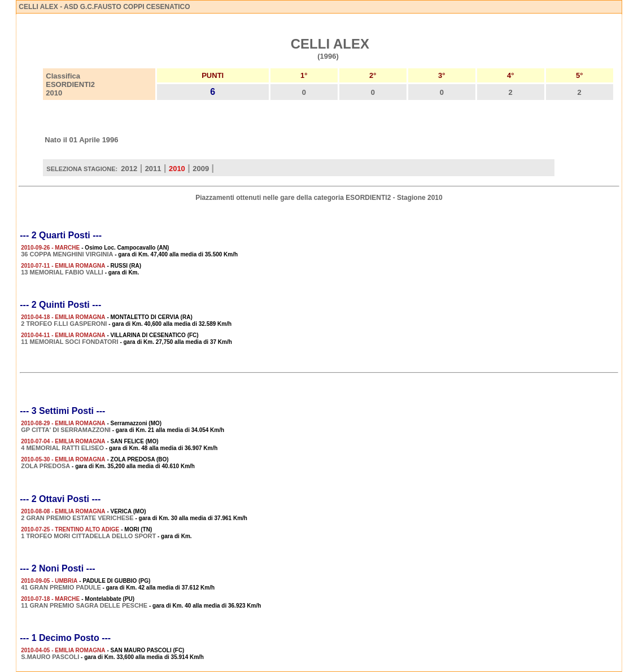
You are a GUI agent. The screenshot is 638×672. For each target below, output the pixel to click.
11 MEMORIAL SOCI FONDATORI (69, 342)
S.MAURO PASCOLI (50, 657)
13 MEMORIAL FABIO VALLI (62, 272)
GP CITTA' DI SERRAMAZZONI (66, 430)
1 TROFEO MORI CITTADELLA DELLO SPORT (88, 536)
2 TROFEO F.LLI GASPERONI (64, 324)
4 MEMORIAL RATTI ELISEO (62, 448)
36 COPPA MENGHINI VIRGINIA (67, 254)
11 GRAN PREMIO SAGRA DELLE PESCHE (84, 605)
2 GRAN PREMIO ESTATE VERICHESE (77, 518)
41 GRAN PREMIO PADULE (61, 587)
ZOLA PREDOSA (45, 466)
